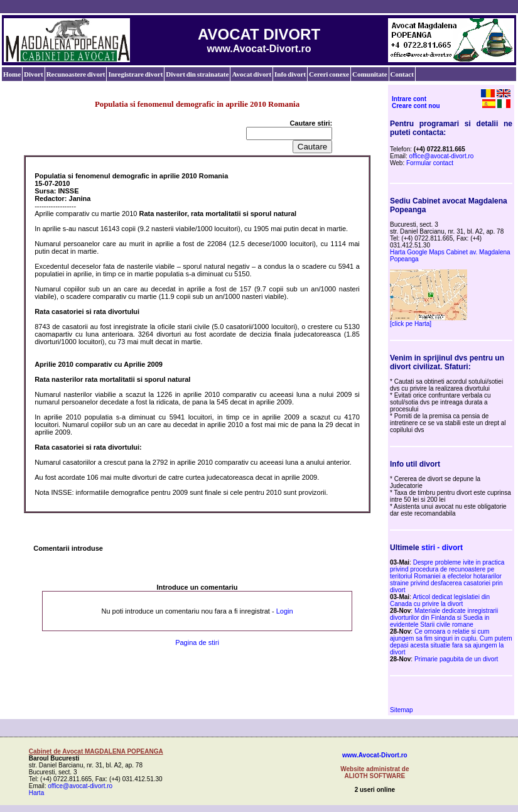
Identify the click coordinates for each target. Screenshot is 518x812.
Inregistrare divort (135, 74)
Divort (34, 74)
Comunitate (370, 74)
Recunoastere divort (76, 74)
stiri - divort (442, 548)
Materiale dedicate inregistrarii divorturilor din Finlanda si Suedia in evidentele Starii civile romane (444, 618)
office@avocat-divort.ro (442, 156)
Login (285, 611)
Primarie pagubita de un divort (456, 659)
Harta (36, 793)
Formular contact (430, 163)
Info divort (290, 74)
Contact (402, 74)
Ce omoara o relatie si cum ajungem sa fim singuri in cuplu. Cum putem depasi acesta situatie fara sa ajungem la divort (451, 642)
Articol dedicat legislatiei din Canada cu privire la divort (440, 600)
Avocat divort (251, 74)
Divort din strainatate (197, 74)
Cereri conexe (329, 74)
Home (12, 74)
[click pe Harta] (411, 324)
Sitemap (402, 710)
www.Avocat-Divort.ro (375, 755)
